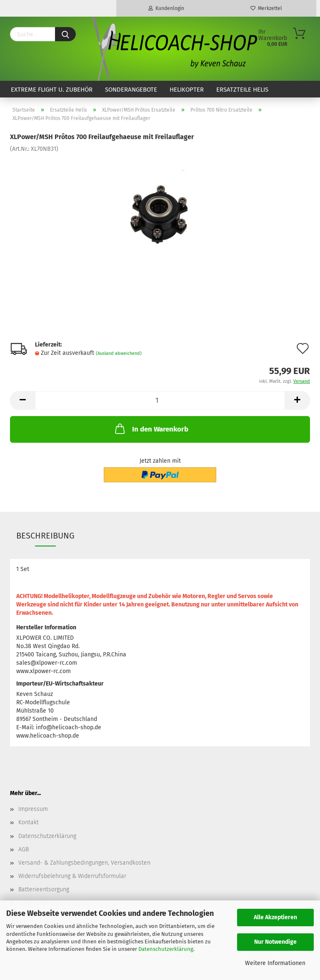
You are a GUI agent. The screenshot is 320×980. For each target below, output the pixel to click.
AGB (24, 849)
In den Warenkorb (151, 429)
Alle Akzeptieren (275, 917)
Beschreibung (45, 536)
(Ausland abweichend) (119, 353)
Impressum (33, 809)
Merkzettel (266, 8)
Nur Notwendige (275, 942)
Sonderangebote (131, 90)
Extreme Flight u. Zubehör (52, 90)
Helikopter (187, 90)
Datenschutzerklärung (166, 949)
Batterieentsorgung (44, 889)
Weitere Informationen (275, 963)
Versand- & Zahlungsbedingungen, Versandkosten (84, 863)
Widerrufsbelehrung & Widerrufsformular (72, 876)
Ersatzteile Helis (242, 90)
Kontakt (29, 822)
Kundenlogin (166, 8)
